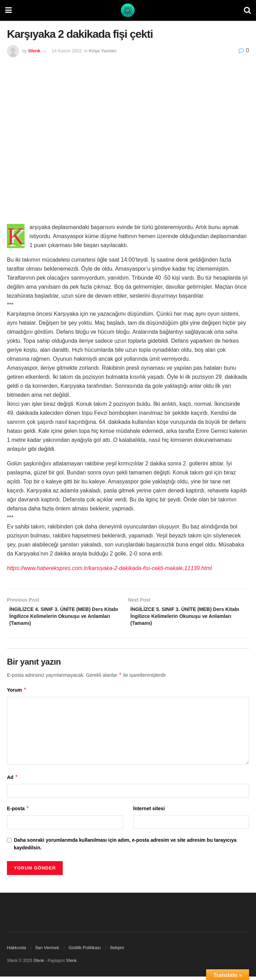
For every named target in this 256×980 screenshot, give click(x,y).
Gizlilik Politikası (85, 951)
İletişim (117, 951)
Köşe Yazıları (103, 51)
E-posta (18, 812)
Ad (12, 781)
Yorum (17, 693)
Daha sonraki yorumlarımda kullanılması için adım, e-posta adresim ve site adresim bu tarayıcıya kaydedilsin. (125, 847)
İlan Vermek (47, 951)
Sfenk (34, 51)
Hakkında (16, 951)
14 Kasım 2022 (67, 51)
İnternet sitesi (149, 812)
